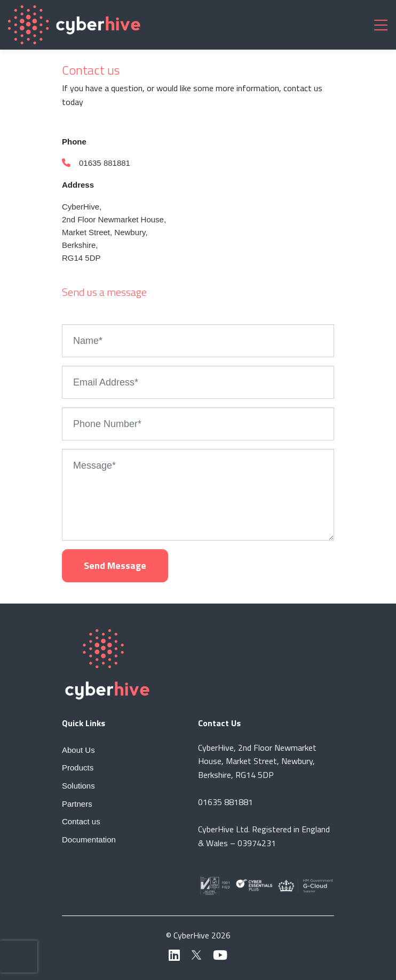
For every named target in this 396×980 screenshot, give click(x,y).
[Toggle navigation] (381, 25)
